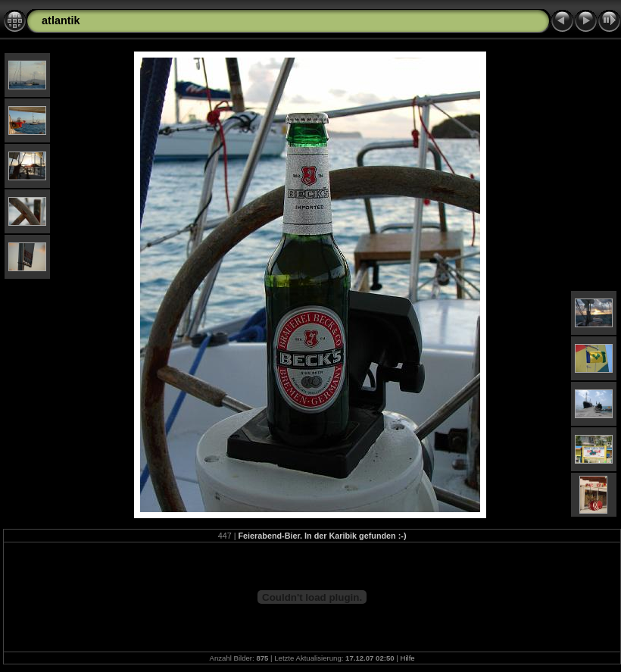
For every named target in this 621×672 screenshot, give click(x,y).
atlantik (61, 20)
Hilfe (407, 658)
